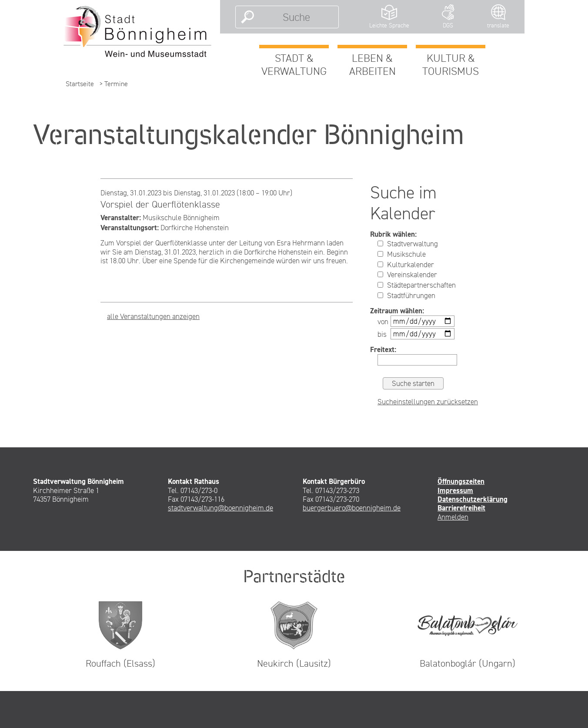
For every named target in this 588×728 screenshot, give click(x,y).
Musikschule (402, 254)
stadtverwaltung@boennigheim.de (220, 508)
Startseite (80, 84)
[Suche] (296, 17)
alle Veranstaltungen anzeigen (153, 316)
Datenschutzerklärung (473, 499)
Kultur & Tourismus (451, 64)
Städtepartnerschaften (417, 285)
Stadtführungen (406, 295)
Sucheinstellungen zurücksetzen (428, 402)
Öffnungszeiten (461, 481)
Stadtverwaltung (408, 244)
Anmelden (453, 517)
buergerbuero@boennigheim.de (352, 508)
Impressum (455, 490)
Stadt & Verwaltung (294, 64)
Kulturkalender (406, 265)
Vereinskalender (407, 275)
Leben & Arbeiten (373, 64)
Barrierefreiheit (461, 508)
